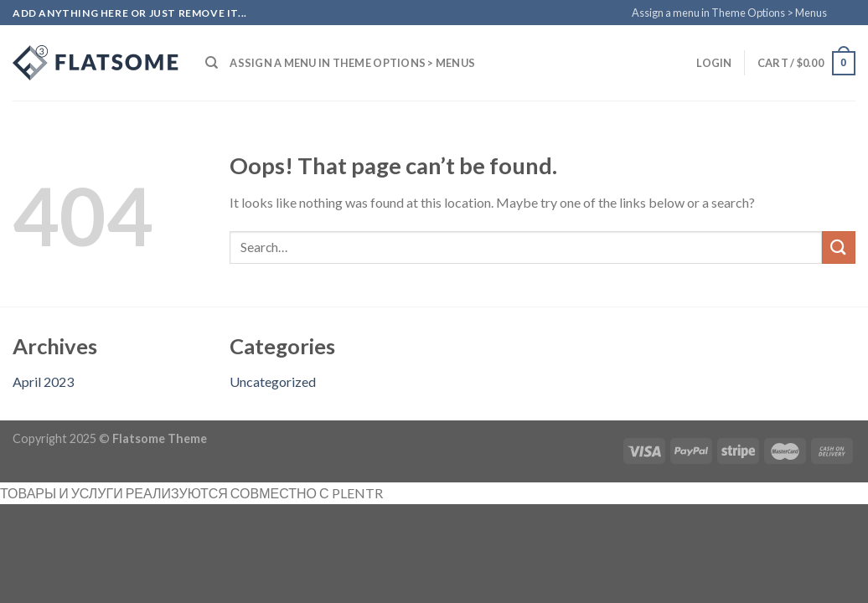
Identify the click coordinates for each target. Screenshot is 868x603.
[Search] (212, 63)
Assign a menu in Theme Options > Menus (729, 13)
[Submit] (839, 247)
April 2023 (43, 381)
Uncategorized (273, 381)
